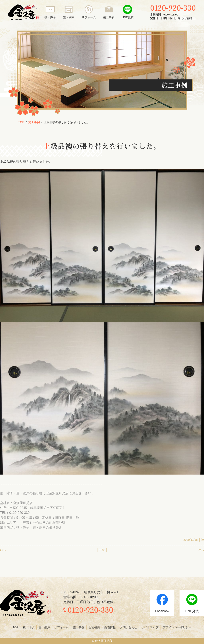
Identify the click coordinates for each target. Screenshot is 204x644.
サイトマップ (150, 627)
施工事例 (109, 17)
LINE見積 (128, 17)
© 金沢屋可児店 (102, 641)
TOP (21, 122)
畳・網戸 (69, 17)
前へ (3, 550)
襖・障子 (50, 17)
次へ (201, 550)
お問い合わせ (129, 627)
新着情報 (110, 627)
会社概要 (94, 627)
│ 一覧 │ (102, 550)
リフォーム (89, 17)
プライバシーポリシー (177, 627)
